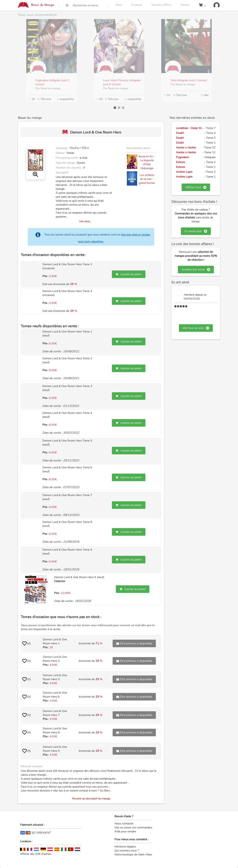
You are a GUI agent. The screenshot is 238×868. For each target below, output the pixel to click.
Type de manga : (66, 163)
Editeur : (61, 153)
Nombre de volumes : (69, 168)
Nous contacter (124, 824)
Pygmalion (182, 157)
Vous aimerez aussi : (138, 148)
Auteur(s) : (62, 148)
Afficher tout (196, 187)
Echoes (180, 162)
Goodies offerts (161, 5)
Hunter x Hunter (186, 148)
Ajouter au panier (129, 274)
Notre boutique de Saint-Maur (133, 855)
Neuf (119, 5)
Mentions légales (125, 847)
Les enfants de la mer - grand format (147, 179)
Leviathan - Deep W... (189, 128)
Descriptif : (62, 173)
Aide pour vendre (125, 831)
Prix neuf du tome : (68, 158)
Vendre (185, 5)
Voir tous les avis (196, 328)
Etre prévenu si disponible (134, 643)
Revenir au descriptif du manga (91, 799)
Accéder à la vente (196, 270)
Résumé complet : (32, 766)
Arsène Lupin (184, 172)
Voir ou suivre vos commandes (133, 828)
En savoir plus (196, 231)
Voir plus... (85, 221)
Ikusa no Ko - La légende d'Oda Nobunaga (147, 162)
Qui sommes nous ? (127, 851)
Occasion (137, 5)
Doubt (180, 133)
